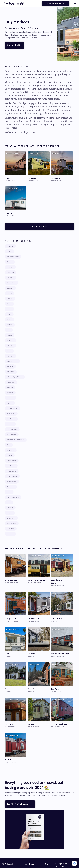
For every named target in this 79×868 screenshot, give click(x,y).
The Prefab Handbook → (56, 4)
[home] (13, 4)
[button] (75, 4)
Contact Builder (14, 45)
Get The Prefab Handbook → (20, 804)
